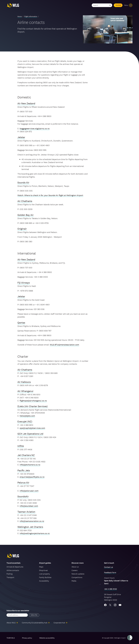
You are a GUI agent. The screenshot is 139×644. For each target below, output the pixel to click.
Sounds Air (23, 183)
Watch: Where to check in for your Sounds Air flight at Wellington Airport (50, 195)
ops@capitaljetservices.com (32, 428)
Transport (10, 577)
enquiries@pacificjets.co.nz (32, 477)
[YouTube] (120, 605)
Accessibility (44, 581)
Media (74, 581)
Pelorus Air (23, 483)
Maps (41, 567)
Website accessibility (47, 638)
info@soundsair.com (29, 506)
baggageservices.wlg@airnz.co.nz (35, 129)
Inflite (21, 446)
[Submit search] (110, 5)
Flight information (31, 16)
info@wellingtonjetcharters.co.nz (35, 533)
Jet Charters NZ (26, 455)
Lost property (44, 574)
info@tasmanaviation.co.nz (32, 521)
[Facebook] (105, 605)
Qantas (21, 323)
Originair (22, 229)
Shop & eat (43, 570)
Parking (118, 5)
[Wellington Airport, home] (13, 5)
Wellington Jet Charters (30, 527)
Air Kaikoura (24, 382)
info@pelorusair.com (29, 491)
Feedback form (110, 572)
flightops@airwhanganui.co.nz (33, 401)
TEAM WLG (11, 638)
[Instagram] (115, 605)
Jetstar (21, 137)
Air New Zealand (26, 103)
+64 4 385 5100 (110, 589)
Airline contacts (13, 570)
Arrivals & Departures (15, 567)
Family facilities (45, 577)
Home (20, 16)
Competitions (77, 577)
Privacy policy (27, 638)
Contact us (108, 567)
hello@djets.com (27, 416)
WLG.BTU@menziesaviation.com (64, 345)
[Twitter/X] (110, 605)
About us (75, 567)
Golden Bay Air (26, 215)
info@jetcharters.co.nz (30, 465)
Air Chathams (25, 201)
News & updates (78, 574)
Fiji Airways (24, 283)
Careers (75, 570)
